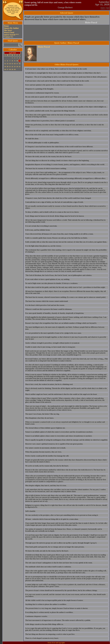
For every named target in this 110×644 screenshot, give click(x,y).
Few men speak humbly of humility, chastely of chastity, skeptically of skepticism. (55, 313)
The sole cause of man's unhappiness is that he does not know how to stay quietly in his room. (59, 563)
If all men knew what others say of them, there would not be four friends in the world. (56, 69)
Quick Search (11, 35)
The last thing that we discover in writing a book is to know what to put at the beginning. (57, 161)
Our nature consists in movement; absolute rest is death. (46, 448)
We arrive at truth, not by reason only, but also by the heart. (47, 466)
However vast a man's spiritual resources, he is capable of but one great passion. (54, 444)
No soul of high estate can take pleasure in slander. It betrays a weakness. (52, 283)
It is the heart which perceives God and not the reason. (45, 305)
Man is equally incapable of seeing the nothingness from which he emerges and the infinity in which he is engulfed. (66, 440)
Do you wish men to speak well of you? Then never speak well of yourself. (52, 97)
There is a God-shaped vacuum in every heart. (42, 638)
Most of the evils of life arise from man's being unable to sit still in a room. (52, 135)
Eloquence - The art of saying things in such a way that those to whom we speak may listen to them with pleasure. (66, 77)
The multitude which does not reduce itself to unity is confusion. (48, 567)
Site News (8, 30)
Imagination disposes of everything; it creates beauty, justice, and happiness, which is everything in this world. (65, 165)
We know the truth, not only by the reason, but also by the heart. (49, 157)
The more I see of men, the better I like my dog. (42, 414)
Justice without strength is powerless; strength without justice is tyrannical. (52, 343)
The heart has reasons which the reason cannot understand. (47, 301)
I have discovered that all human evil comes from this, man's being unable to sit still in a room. (59, 234)
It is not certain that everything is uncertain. (41, 226)
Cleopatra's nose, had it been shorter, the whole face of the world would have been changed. (58, 198)
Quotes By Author (11, 28)
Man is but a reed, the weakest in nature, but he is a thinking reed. (49, 384)
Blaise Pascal (91, 23)
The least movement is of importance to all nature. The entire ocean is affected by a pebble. (58, 620)
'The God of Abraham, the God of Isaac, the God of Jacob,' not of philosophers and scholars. (59, 275)
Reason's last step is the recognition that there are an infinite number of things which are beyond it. (61, 323)
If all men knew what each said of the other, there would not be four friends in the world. (57, 81)
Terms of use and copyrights (56, 643)
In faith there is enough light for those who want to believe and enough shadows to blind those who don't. (63, 73)
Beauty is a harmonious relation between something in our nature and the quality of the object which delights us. (66, 107)
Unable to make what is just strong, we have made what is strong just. (50, 347)
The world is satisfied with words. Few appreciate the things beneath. (50, 111)
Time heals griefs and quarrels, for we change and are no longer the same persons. (55, 547)
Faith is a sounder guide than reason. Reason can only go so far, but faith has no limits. (56, 238)
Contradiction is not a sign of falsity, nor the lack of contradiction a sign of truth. (54, 202)
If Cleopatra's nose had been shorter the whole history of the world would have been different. (59, 147)
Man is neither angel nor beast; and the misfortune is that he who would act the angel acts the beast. (61, 394)
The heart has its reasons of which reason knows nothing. (46, 169)
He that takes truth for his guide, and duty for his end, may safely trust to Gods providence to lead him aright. (65, 287)
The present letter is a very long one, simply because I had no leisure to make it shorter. (57, 608)
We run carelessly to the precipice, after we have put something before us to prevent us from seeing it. (62, 515)
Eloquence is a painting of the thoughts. (39, 89)
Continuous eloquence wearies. (36, 616)
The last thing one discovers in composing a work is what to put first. (50, 634)
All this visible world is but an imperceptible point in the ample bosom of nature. (54, 600)
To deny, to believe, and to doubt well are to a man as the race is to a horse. (52, 212)
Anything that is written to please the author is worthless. (46, 604)
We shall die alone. (32, 139)
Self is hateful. (30, 511)
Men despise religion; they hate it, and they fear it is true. (46, 486)
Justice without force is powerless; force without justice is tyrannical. (50, 121)
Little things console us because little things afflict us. (44, 624)
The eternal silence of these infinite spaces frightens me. (45, 428)
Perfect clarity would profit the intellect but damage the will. (47, 456)
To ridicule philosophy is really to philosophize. (42, 143)
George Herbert (65, 8)
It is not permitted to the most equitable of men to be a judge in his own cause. (53, 333)
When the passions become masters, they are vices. (43, 452)
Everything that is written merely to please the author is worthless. (49, 612)
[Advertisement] (13, 108)
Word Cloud (9, 32)
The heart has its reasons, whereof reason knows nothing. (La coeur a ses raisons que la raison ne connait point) (65, 297)
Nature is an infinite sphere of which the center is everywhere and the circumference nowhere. (59, 432)
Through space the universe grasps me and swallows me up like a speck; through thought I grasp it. (61, 543)
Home (6, 26)
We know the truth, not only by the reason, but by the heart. (47, 551)
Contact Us (8, 37)
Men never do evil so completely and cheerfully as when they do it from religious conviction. (58, 131)
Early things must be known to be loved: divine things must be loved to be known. (55, 216)
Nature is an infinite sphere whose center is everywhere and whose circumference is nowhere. (59, 436)
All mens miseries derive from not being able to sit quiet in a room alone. (52, 519)
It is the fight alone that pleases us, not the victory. (43, 246)
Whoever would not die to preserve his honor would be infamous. (49, 309)
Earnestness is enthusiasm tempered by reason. (42, 93)
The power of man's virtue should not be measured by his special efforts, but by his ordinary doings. (61, 590)
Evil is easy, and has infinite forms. (38, 230)
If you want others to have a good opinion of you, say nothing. (47, 279)
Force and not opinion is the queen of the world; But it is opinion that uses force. (54, 85)
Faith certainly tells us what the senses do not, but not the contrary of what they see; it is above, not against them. (66, 242)
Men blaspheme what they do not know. (40, 418)
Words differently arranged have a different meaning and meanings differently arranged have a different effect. (65, 178)
